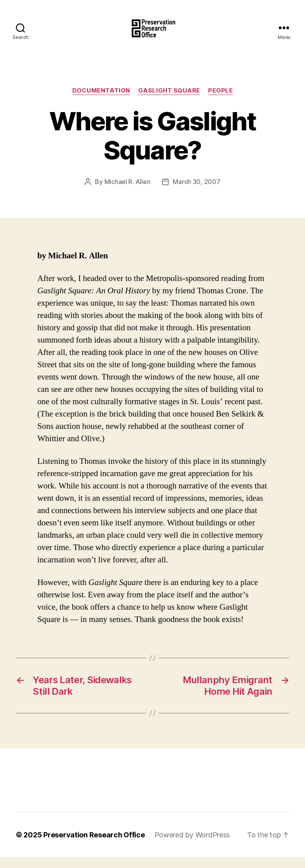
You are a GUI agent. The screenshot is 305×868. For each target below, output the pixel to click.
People (220, 101)
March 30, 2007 (196, 192)
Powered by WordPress (192, 846)
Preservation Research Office (94, 846)
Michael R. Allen (127, 192)
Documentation (101, 101)
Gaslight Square (169, 101)
